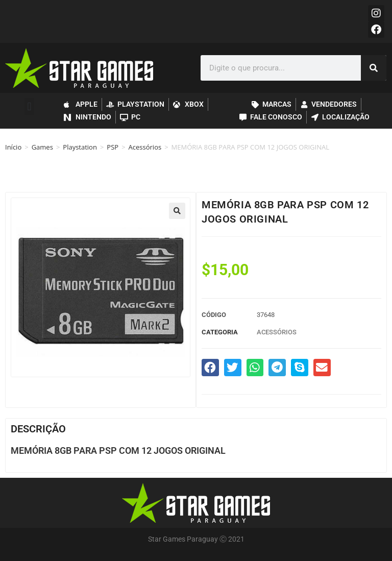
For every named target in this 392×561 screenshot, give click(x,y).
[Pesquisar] (374, 68)
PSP (113, 147)
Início (13, 147)
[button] (29, 106)
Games (42, 147)
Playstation (80, 147)
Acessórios (145, 147)
